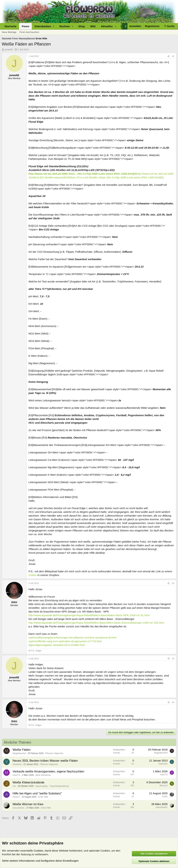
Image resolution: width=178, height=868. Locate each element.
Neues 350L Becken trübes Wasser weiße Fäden (45, 761)
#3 (173, 659)
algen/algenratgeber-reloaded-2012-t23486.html (57, 645)
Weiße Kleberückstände (28, 782)
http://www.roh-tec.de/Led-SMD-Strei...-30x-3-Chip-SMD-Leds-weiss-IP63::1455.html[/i (82, 174)
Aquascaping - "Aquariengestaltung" (52, 786)
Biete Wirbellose (43, 775)
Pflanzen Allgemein (54, 753)
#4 (173, 702)
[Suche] (169, 26)
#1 (173, 56)
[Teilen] (168, 56)
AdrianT (16, 797)
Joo (14, 786)
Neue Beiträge (9, 32)
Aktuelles (107, 26)
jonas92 (9, 49)
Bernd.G (164, 786)
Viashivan (17, 764)
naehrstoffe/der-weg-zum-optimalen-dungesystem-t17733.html (65, 641)
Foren (25, 26)
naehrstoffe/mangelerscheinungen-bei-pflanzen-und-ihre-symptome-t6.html (72, 638)
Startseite (10, 26)
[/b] (162, 177)
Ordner (33, 575)
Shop (82, 26)
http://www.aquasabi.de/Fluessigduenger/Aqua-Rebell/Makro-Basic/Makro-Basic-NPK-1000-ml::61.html (89, 615)
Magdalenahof (19, 753)
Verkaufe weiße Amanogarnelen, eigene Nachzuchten (48, 771)
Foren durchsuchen (29, 32)
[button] (44, 26)
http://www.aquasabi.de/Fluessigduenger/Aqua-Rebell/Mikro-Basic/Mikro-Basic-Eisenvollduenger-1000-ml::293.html (96, 623)
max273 (16, 775)
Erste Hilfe (43, 797)
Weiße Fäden (22, 750)
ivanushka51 (18, 808)
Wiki (93, 26)
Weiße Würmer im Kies (28, 804)
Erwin (165, 797)
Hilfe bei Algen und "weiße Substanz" (37, 793)
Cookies (38, 851)
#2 (173, 583)
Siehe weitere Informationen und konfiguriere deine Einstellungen (40, 861)
